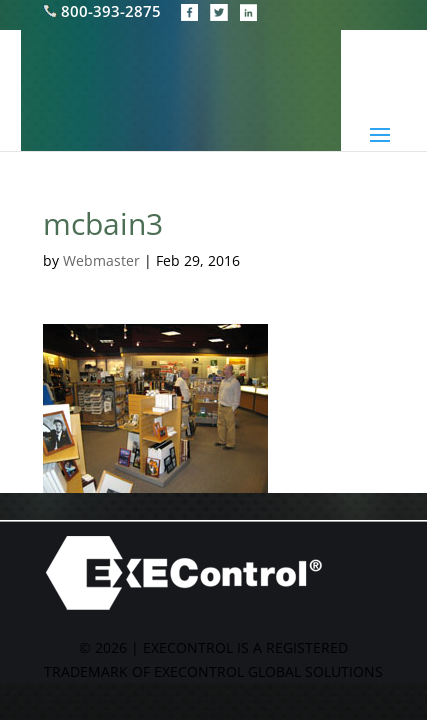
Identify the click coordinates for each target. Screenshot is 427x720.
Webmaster (101, 260)
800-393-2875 (104, 11)
